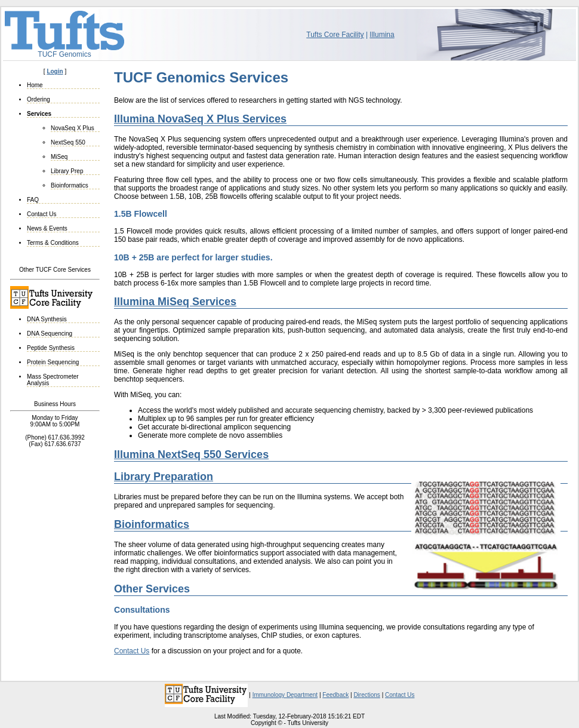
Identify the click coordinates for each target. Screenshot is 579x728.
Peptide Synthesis (51, 348)
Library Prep (67, 171)
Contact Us (41, 214)
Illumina (382, 35)
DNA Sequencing (50, 334)
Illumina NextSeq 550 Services (191, 454)
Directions (367, 695)
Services (39, 114)
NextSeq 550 (68, 142)
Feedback (335, 695)
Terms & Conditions (53, 243)
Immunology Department (285, 695)
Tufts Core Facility (335, 35)
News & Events (47, 228)
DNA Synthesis (47, 319)
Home (35, 85)
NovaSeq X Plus (73, 128)
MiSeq (59, 157)
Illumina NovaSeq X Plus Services (200, 119)
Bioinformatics (70, 185)
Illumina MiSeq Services (175, 302)
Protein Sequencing (53, 362)
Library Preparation (164, 477)
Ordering (39, 99)
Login (55, 71)
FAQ (33, 200)
